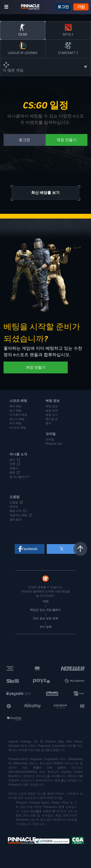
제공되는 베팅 (18, 515)
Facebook (29, 549)
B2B (12, 473)
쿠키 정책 (45, 627)
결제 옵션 (16, 519)
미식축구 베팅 (18, 415)
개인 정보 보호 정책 (45, 618)
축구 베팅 (16, 406)
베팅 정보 (52, 406)
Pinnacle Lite (54, 444)
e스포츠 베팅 (18, 428)
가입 (81, 7)
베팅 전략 (52, 411)
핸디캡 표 (52, 419)
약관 (46, 601)
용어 (48, 423)
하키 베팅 (16, 423)
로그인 (63, 7)
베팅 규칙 (16, 511)
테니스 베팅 (17, 419)
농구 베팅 (16, 411)
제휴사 (14, 468)
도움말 (14, 502)
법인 (12, 460)
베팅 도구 (52, 415)
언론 (12, 464)
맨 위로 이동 (80, 549)
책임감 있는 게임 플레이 (45, 610)
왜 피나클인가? (19, 477)
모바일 (50, 439)
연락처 (14, 507)
